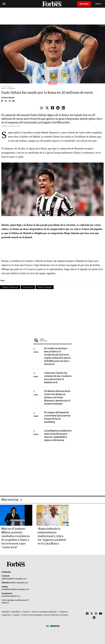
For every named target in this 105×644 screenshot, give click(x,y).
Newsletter (16, 612)
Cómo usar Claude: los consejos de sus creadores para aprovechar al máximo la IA (58, 378)
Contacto (26, 612)
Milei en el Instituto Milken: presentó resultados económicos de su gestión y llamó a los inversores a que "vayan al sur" (15, 538)
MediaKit (6, 612)
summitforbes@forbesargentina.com (15, 589)
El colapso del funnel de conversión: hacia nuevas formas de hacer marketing (57, 417)
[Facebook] (87, 614)
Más (56, 340)
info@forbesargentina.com (18, 583)
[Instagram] (96, 614)
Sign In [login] (98, 4)
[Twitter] (92, 614)
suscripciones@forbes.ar (11, 596)
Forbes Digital (8, 98)
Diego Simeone (10, 287)
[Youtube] (101, 614)
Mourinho (28, 287)
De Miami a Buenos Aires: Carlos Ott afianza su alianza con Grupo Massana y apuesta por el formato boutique (57, 398)
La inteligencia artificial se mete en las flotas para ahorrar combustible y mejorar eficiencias (58, 436)
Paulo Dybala (45, 287)
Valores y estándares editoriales (44, 612)
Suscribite (84, 4)
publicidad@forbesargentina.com (14, 579)
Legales (16, 615)
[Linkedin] (94, 618)
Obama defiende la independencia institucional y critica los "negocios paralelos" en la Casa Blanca (52, 536)
